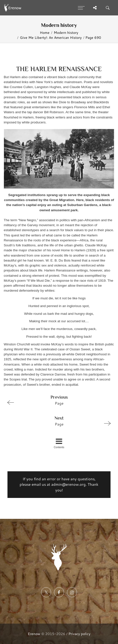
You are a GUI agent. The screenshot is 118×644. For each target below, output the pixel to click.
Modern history (66, 32)
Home (45, 32)
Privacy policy (79, 634)
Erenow (34, 634)
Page (57, 400)
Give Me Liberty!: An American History (51, 37)
